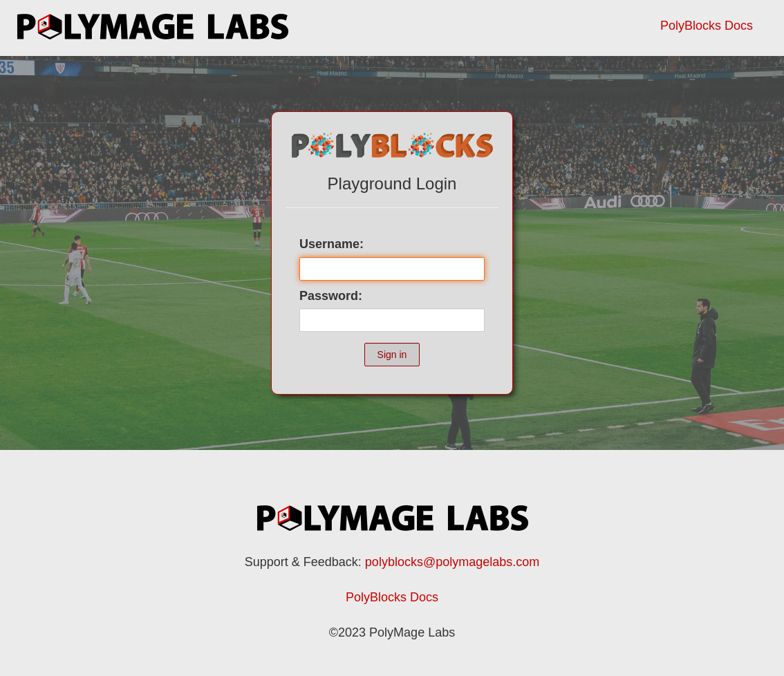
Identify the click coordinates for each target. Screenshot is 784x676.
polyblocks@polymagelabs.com (452, 562)
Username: (332, 244)
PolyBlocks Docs (707, 26)
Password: (331, 296)
